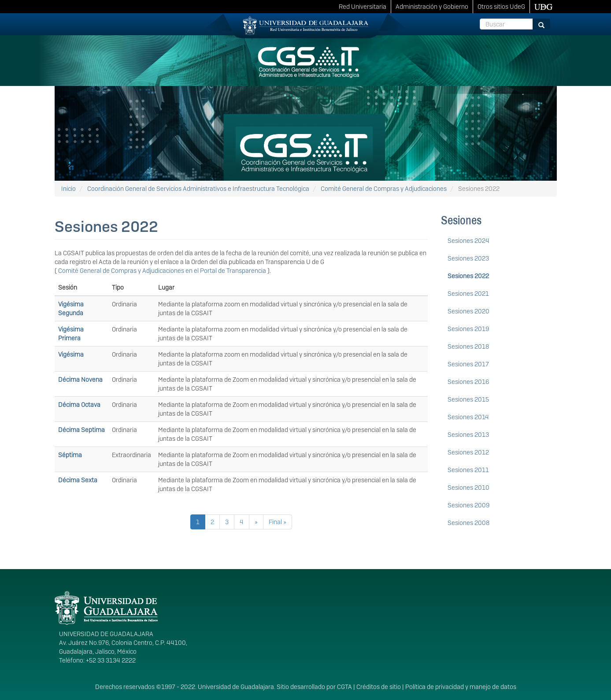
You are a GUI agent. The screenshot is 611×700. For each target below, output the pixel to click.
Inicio (69, 189)
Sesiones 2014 (468, 417)
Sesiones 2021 (468, 294)
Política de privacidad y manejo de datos (461, 687)
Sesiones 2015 (468, 399)
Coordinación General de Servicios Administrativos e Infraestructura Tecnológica (198, 189)
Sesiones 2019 (468, 329)
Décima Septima (81, 430)
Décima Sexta (78, 480)
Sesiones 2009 (468, 505)
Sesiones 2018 (468, 346)
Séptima (70, 455)
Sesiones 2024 (468, 241)
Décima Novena (80, 380)
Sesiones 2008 (468, 523)
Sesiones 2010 (468, 488)
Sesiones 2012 (468, 452)
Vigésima (71, 354)
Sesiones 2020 (468, 311)
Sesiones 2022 (468, 276)
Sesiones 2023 (468, 258)
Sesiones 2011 (468, 470)
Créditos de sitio (379, 687)
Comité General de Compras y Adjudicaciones (384, 189)
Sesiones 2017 (468, 364)
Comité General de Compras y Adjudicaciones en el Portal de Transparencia (163, 271)
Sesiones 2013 (468, 435)
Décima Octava (79, 405)
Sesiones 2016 (468, 382)
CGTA (344, 687)
